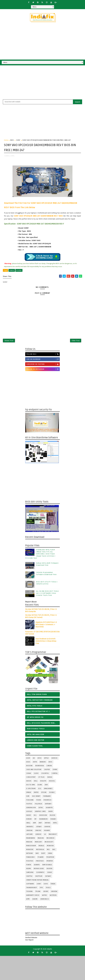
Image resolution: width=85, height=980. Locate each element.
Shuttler (39, 877)
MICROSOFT (49, 843)
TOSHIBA (29, 892)
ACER (28, 759)
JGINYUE (47, 828)
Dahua (50, 778)
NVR (37, 854)
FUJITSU (29, 805)
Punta (29, 866)
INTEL (55, 824)
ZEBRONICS (45, 900)
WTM (28, 900)
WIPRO (45, 896)
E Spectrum (31, 789)
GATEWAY (48, 805)
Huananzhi (44, 820)
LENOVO (38, 835)
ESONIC (52, 793)
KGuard (47, 831)
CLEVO (36, 774)
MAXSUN (41, 839)
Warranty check (33, 896)
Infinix (48, 824)
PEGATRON (50, 858)
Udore (46, 892)
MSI (48, 850)
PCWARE (41, 858)
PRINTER (50, 862)
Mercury (38, 843)
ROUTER (50, 869)
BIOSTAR (29, 767)
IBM (35, 824)
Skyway (48, 877)
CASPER (47, 770)
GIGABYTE (49, 809)
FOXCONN (30, 801)
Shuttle (29, 877)
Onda (50, 854)
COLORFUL (45, 774)
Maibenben (31, 839)
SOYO (46, 885)
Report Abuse (31, 603)
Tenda (53, 885)
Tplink (38, 892)
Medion (29, 843)
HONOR (29, 820)
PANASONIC (31, 858)
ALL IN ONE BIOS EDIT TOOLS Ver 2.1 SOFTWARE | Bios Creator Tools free (47, 594)
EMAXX (29, 793)
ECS (40, 789)
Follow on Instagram (43, 370)
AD (34, 759)
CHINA (55, 770)
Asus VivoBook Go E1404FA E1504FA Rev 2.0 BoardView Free (46, 642)
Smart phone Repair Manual (38, 881)
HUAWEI (53, 820)
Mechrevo (51, 839)
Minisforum (31, 847)
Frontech (47, 801)
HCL (35, 816)
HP (36, 820)
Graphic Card (40, 812)
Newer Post (9, 341)
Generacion (31, 809)
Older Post (76, 341)
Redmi (29, 869)
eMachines (48, 789)
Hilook (53, 816)
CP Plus (41, 778)
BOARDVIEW (40, 767)
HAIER (51, 812)
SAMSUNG (30, 873)
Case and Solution (34, 770)
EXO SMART (36, 797)
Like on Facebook (43, 360)
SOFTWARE (30, 885)
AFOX (40, 759)
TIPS (41, 889)
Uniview (54, 892)
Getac (41, 809)
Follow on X (43, 355)
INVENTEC (30, 828)
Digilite (43, 782)
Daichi (29, 782)
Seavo (50, 873)
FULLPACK (39, 805)
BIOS (12, 140)
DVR (46, 786)
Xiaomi (35, 900)
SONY (18, 140)
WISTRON (53, 896)
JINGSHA (29, 831)
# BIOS (12, 270)
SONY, (12, 155)
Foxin (39, 801)
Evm (28, 797)
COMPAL (55, 774)
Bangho (43, 763)
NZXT (43, 854)
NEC (54, 850)
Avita (35, 763)
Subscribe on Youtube (43, 365)
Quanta (37, 866)
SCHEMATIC (40, 873)
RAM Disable (47, 866)
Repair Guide (39, 869)
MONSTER (30, 850)
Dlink (40, 786)
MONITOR (50, 847)
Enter (36, 793)
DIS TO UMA (31, 786)
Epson (44, 793)
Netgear (30, 854)
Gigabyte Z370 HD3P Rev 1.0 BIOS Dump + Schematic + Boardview (46, 625)
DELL (36, 782)
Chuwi (29, 774)
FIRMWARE (47, 797)
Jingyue (38, 831)
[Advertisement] (31, 83)
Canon (49, 767)
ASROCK (55, 759)
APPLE (46, 759)
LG (45, 835)
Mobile (41, 847)
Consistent (31, 778)
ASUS (28, 763)
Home (6, 140)
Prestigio (40, 862)
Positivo (30, 862)
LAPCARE (30, 835)
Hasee (29, 816)
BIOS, (8, 155)
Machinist (53, 835)
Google (29, 812)
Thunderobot (32, 889)
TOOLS (48, 889)
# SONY (19, 270)
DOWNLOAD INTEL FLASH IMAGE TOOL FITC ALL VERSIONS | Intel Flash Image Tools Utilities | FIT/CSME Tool (40, 555)
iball (28, 824)
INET (40, 824)
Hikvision (43, 816)
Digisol (52, 782)
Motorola (40, 850)
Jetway (39, 828)
